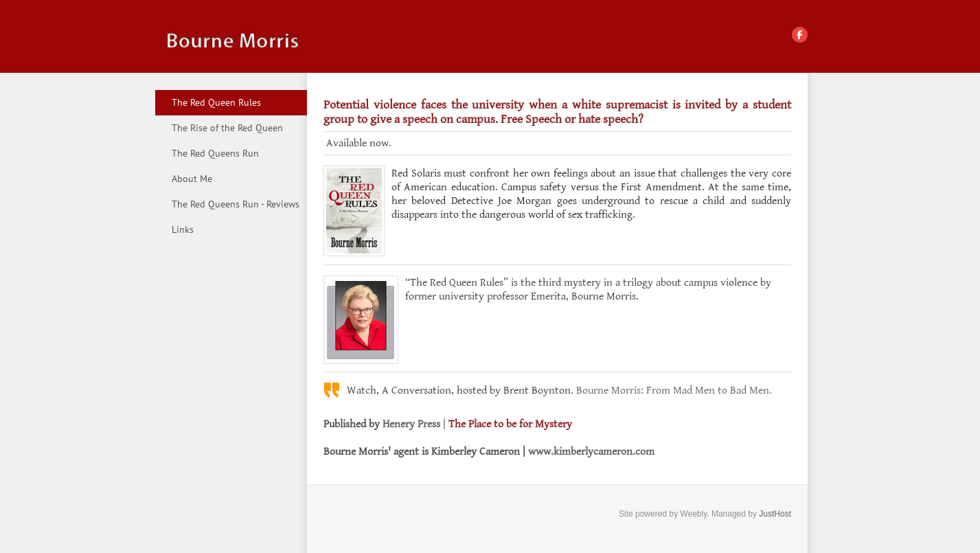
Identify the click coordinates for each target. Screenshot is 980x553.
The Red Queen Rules (216, 102)
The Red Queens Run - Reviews (236, 204)
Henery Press (411, 424)
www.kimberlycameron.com (591, 452)
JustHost (775, 514)
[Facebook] (800, 35)
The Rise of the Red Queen (227, 128)
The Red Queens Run (215, 153)
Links (183, 229)
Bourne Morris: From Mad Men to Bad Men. (674, 391)
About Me (192, 179)
